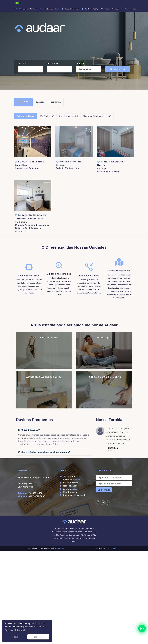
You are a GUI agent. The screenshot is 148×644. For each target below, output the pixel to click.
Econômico (56, 102)
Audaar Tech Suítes (31, 162)
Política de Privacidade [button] (15, 630)
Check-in (22, 64)
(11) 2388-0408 (35, 493)
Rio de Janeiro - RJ (69, 116)
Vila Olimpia (21, 222)
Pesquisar (118, 69)
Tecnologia (104, 338)
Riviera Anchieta (71, 162)
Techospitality (68, 486)
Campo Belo (21, 165)
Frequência (115, 548)
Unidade (80, 64)
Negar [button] (15, 637)
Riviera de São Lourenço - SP (97, 116)
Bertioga (60, 165)
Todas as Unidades (26, 116)
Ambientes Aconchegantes (44, 377)
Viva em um (71, 476)
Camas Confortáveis (44, 338)
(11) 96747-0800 (37, 496)
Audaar (24, 102)
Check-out (52, 64)
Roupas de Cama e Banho (104, 377)
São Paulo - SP (47, 116)
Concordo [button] (38, 637)
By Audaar (40, 102)
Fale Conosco (68, 492)
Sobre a (69, 489)
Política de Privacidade (73, 495)
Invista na (70, 480)
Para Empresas (69, 483)
